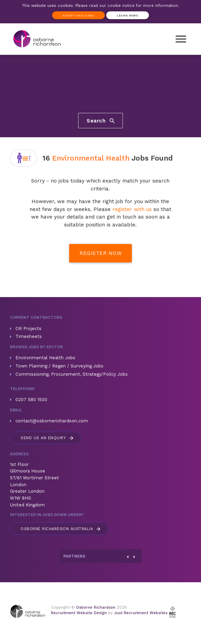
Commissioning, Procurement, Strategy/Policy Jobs (72, 374)
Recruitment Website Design (79, 613)
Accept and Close (78, 15)
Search (101, 121)
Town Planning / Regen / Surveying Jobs (59, 366)
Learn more (128, 15)
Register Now (100, 253)
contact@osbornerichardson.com (52, 421)
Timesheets (29, 336)
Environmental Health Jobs (45, 358)
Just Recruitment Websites (141, 613)
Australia (61, 529)
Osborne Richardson (96, 607)
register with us (132, 209)
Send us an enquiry (47, 438)
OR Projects (28, 329)
